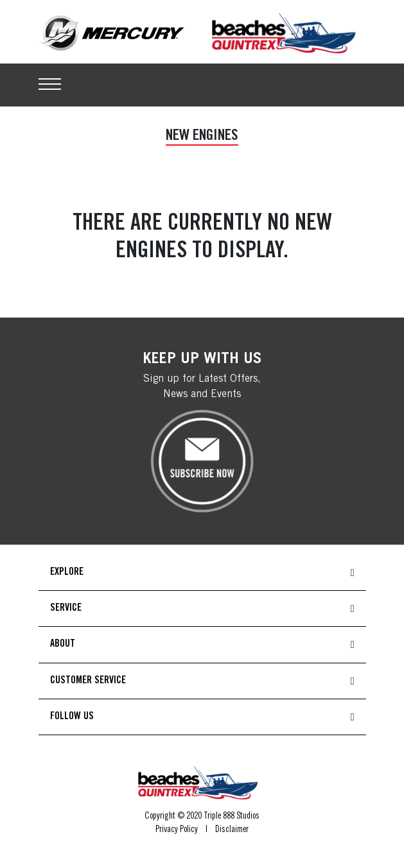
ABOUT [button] (63, 644)
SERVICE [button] (66, 608)
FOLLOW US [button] (72, 717)
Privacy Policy (177, 830)
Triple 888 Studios (232, 817)
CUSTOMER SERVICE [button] (88, 681)
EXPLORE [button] (67, 572)
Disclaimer (232, 830)
